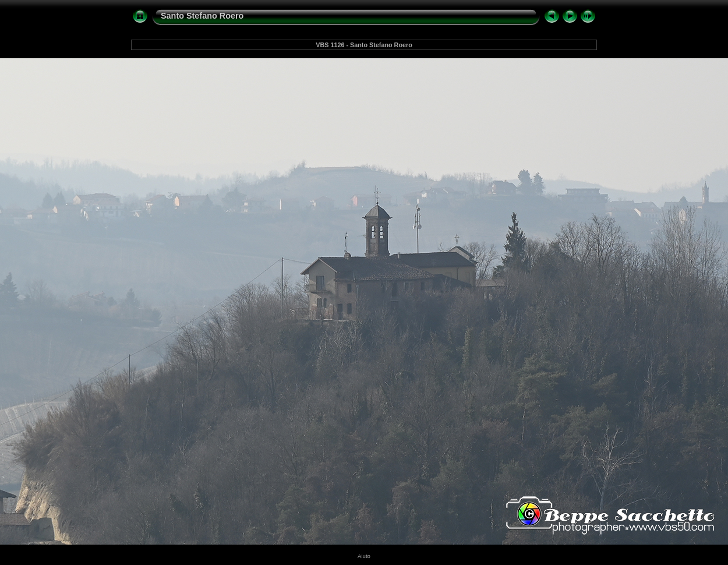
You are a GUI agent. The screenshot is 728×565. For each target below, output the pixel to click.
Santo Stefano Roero (202, 16)
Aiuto (364, 556)
